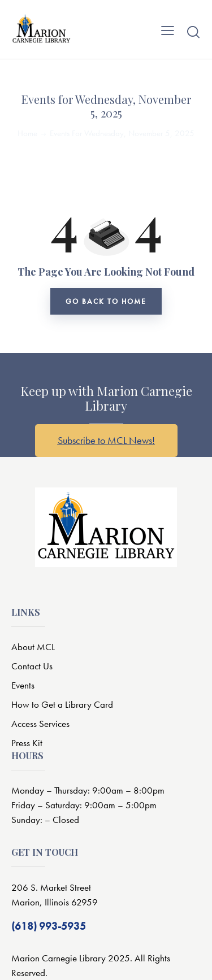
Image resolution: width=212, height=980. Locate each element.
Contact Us (32, 666)
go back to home (106, 301)
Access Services (40, 724)
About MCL (33, 647)
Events (23, 685)
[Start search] (193, 32)
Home (27, 133)
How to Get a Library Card (62, 704)
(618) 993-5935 (49, 926)
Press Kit (27, 743)
